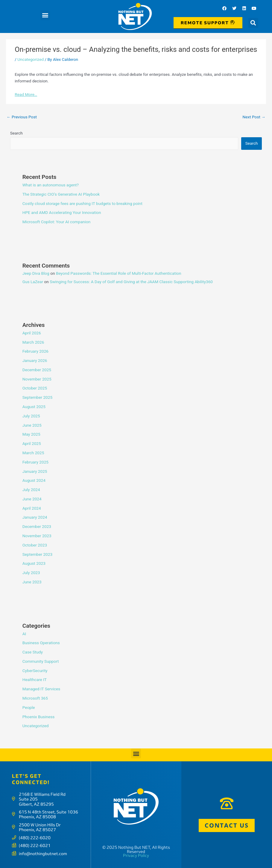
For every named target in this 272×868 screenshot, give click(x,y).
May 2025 (31, 434)
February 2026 (35, 351)
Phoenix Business (39, 717)
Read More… (26, 94)
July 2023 (31, 573)
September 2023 (37, 554)
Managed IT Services (41, 689)
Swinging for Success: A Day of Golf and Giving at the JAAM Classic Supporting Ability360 (131, 282)
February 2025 (35, 462)
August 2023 (34, 563)
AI (24, 634)
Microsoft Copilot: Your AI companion (57, 222)
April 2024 (32, 508)
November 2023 (37, 536)
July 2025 (31, 416)
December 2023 (37, 526)
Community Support (41, 661)
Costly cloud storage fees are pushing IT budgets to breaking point (82, 203)
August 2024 (34, 480)
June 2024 (32, 499)
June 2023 (32, 582)
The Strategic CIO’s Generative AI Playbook (61, 194)
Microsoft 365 (35, 698)
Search (16, 133)
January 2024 (35, 517)
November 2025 (37, 379)
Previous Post (22, 117)
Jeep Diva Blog (36, 273)
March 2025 (33, 453)
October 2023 (35, 545)
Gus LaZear (33, 282)
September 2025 (37, 397)
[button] (45, 15)
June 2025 (32, 425)
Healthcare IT (35, 680)
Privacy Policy (136, 855)
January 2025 (35, 471)
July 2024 (31, 490)
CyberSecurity (35, 671)
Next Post (254, 117)
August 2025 (34, 407)
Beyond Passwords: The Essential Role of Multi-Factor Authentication (119, 273)
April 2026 (32, 333)
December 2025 (37, 370)
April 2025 (32, 443)
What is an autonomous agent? (51, 185)
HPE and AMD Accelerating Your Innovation (62, 212)
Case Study (33, 652)
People (29, 707)
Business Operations (41, 643)
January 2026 (35, 360)
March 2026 (33, 342)
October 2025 (35, 388)
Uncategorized (31, 59)
